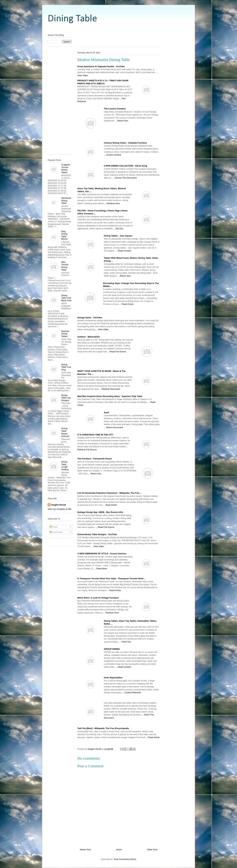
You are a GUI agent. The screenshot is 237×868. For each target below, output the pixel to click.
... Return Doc (121, 121)
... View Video (102, 329)
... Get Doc (118, 229)
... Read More (100, 569)
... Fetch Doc (125, 642)
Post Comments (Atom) (125, 859)
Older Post (152, 850)
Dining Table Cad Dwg (66, 367)
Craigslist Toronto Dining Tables (66, 169)
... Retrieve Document (110, 389)
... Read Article (126, 304)
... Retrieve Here (112, 203)
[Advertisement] (118, 28)
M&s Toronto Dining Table (65, 266)
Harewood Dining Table (66, 201)
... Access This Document (125, 178)
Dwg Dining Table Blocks (64, 235)
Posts (54, 527)
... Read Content (123, 251)
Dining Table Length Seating (65, 466)
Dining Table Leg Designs (66, 398)
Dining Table (72, 19)
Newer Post (85, 850)
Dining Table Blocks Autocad (65, 432)
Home (119, 850)
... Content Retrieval (131, 693)
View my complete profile (60, 509)
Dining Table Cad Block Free (66, 298)
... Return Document (113, 427)
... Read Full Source (117, 352)
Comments (56, 532)
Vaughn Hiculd (58, 505)
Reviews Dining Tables (65, 334)
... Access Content (112, 155)
